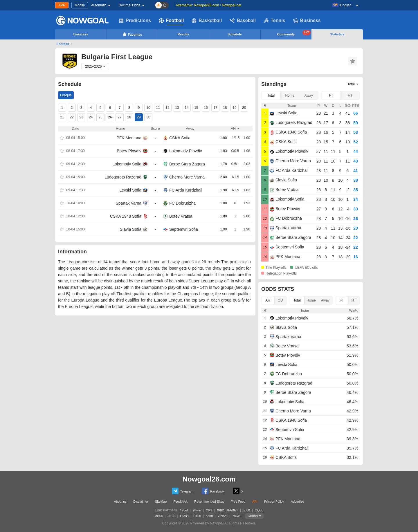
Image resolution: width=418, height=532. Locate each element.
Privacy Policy (274, 502)
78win (197, 510)
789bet (223, 516)
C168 (171, 516)
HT (350, 95)
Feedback (181, 502)
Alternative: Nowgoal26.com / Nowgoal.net (208, 5)
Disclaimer (141, 502)
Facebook (213, 491)
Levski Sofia (130, 190)
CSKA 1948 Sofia (126, 216)
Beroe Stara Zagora (187, 164)
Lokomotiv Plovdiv (186, 151)
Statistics (337, 34)
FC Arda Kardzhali (186, 190)
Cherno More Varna (187, 177)
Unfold (253, 516)
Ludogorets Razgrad (123, 177)
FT (331, 95)
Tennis (274, 21)
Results (183, 34)
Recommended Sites (209, 502)
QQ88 (259, 510)
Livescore (81, 34)
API (255, 502)
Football (171, 21)
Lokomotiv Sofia (127, 164)
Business (307, 21)
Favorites (132, 34)
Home (290, 95)
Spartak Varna (129, 203)
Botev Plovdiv (129, 151)
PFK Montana (129, 138)
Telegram (183, 491)
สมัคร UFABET (227, 510)
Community (294, 33)
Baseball (243, 21)
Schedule (235, 34)
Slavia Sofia (131, 229)
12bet (184, 510)
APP (62, 5)
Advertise (298, 502)
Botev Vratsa (181, 216)
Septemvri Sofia (184, 229)
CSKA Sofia (180, 138)
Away (309, 95)
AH (268, 300)
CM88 (184, 516)
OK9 (209, 510)
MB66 (159, 516)
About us (120, 502)
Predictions (135, 21)
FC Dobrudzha (182, 203)
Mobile (80, 5)
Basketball (207, 21)
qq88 (246, 510)
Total (271, 95)
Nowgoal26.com (209, 479)
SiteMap (161, 502)
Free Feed (238, 502)
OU (280, 300)
